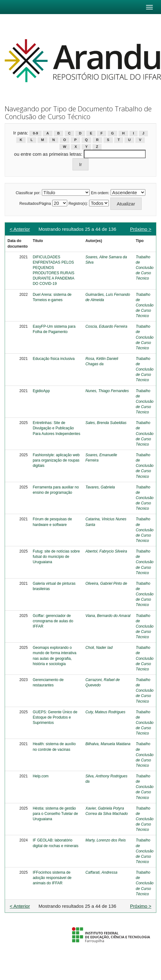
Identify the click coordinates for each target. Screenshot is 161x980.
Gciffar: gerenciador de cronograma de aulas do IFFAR (53, 621)
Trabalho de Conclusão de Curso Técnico (145, 268)
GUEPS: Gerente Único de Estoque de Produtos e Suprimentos (55, 717)
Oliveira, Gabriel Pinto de (106, 583)
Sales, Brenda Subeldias (106, 423)
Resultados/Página (35, 204)
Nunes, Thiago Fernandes (107, 391)
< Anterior (20, 229)
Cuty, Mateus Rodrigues (105, 712)
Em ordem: (100, 193)
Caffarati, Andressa (101, 872)
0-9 (35, 133)
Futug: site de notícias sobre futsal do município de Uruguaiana (56, 557)
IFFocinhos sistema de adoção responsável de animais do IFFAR (52, 878)
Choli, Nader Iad (99, 648)
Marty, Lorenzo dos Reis (106, 840)
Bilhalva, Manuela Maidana (108, 744)
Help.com (41, 776)
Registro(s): (78, 204)
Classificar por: (28, 193)
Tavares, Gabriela (100, 487)
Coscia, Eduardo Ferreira (106, 326)
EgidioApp (41, 391)
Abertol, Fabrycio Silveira (106, 551)
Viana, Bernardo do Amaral (108, 616)
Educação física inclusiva (54, 359)
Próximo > (141, 229)
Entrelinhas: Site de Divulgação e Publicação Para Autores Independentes (57, 428)
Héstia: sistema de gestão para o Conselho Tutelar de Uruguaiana (55, 814)
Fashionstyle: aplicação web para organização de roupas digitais (56, 460)
